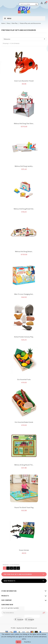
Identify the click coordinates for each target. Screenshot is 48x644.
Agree (18, 642)
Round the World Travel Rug (24, 507)
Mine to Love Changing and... (24, 294)
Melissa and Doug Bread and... (24, 209)
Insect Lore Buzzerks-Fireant (24, 81)
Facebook (20, 620)
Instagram (31, 620)
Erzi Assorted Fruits (24, 379)
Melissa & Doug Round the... (24, 465)
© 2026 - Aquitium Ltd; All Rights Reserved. (24, 628)
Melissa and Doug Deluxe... (24, 251)
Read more (28, 642)
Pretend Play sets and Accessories (18, 574)
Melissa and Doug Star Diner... (24, 123)
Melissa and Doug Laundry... (24, 166)
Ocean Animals (24, 550)
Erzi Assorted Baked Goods (24, 422)
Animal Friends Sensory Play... (24, 337)
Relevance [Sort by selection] (25, 39)
